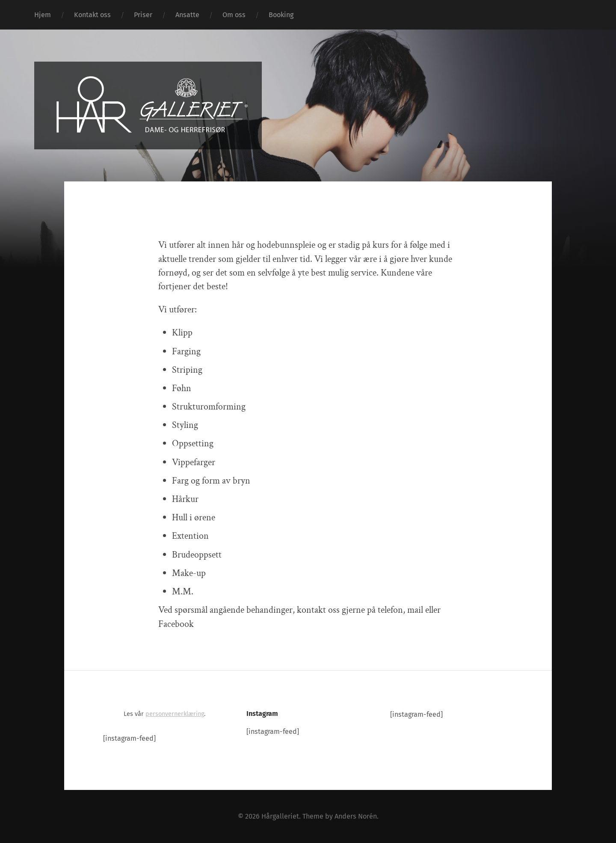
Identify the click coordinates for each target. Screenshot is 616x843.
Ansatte (187, 15)
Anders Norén (356, 816)
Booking (281, 15)
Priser (143, 15)
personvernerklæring (175, 714)
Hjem (43, 15)
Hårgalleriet (280, 816)
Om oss (234, 15)
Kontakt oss (92, 15)
